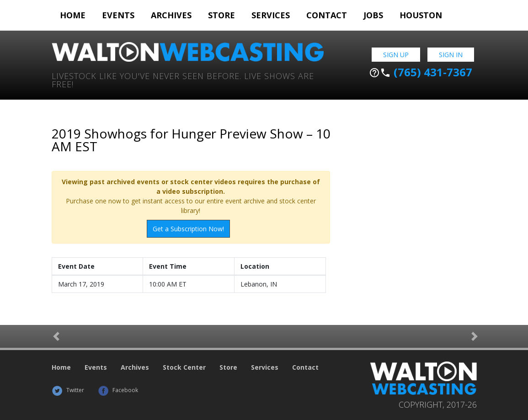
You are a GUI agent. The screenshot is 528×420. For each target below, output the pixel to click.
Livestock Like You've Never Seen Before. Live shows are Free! (183, 79)
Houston (421, 15)
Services (271, 15)
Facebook (118, 390)
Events (118, 15)
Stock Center (184, 367)
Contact (327, 15)
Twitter (68, 390)
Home (73, 15)
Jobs (373, 15)
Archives (171, 15)
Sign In (451, 55)
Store (221, 15)
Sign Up (396, 55)
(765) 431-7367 (421, 72)
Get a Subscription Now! (188, 229)
